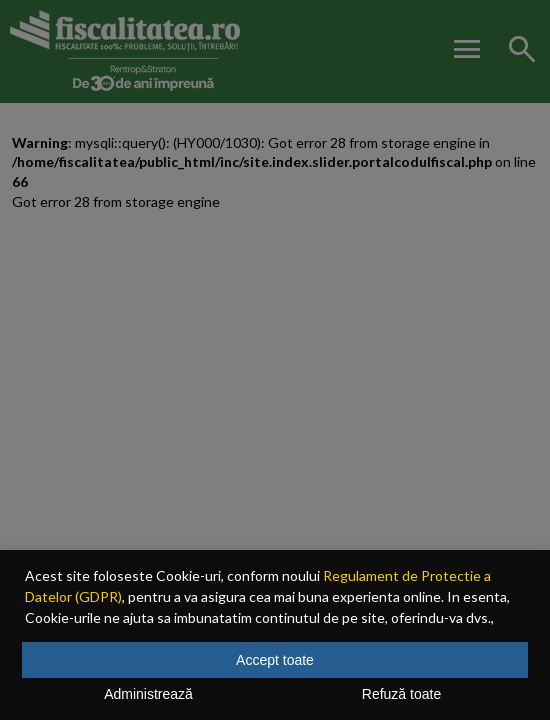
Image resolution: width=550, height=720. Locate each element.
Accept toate (275, 660)
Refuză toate (401, 694)
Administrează (148, 694)
